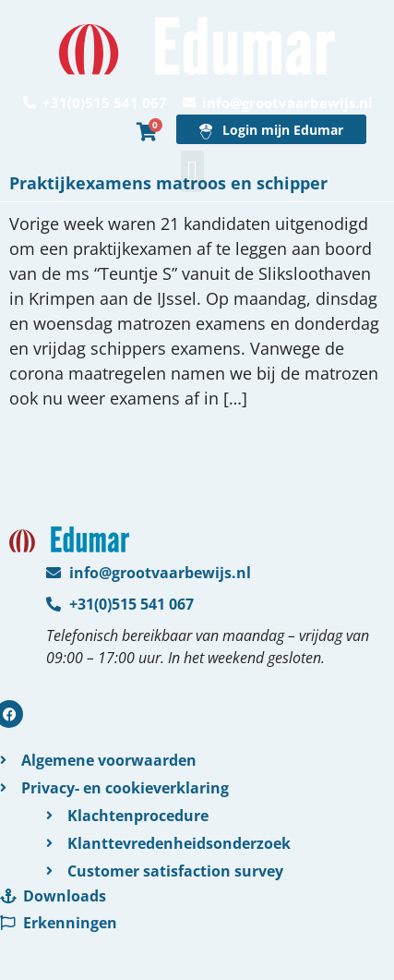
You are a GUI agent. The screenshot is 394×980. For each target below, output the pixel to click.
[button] (193, 171)
